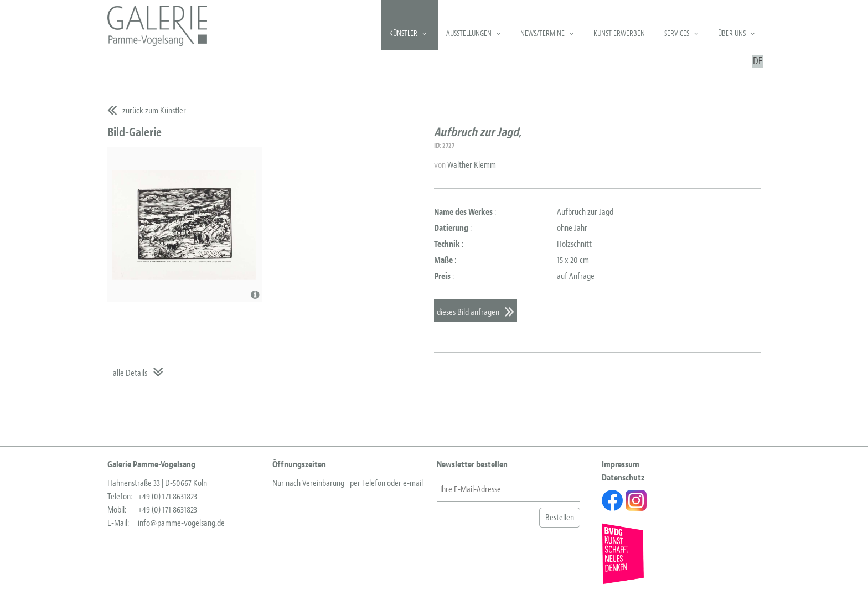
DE (758, 61)
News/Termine (542, 33)
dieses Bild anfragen (468, 312)
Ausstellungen (469, 33)
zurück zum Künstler (154, 111)
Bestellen (560, 518)
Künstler (403, 33)
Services (677, 33)
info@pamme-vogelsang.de (181, 523)
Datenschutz (623, 478)
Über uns (732, 33)
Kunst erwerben (619, 33)
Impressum (621, 464)
